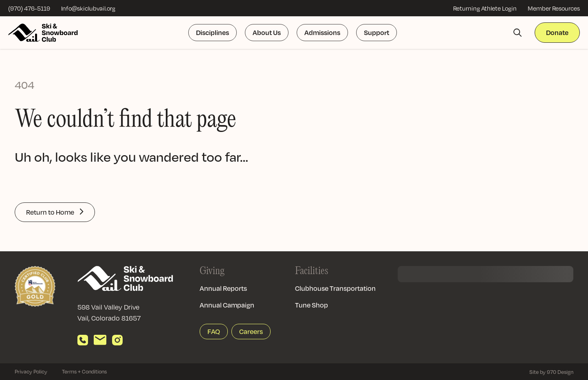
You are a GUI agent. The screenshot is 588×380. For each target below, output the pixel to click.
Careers (251, 331)
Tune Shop (312, 305)
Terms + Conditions (84, 371)
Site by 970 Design (551, 372)
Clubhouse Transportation (335, 288)
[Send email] (100, 340)
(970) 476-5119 (29, 8)
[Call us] (83, 340)
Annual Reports (223, 288)
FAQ (214, 331)
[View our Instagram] (117, 340)
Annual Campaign (227, 305)
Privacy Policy (31, 371)
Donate (557, 32)
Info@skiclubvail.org (88, 8)
